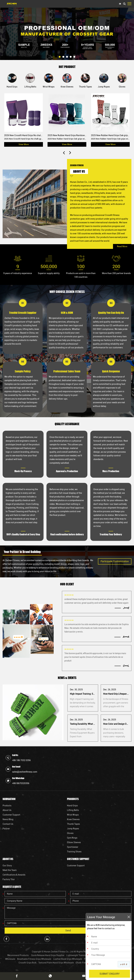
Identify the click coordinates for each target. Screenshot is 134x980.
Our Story (7, 866)
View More (24, 144)
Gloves (70, 833)
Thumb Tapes (73, 824)
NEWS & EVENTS (67, 678)
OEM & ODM (67, 313)
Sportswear (73, 847)
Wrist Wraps (73, 815)
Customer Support (11, 815)
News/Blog (8, 819)
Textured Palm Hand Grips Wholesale (56, 963)
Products (7, 806)
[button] (60, 57)
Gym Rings (72, 838)
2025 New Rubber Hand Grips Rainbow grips (69, 135)
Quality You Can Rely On (111, 313)
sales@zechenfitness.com (25, 772)
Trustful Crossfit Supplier (23, 313)
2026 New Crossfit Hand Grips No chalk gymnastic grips (31, 135)
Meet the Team (10, 870)
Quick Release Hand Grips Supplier (48, 955)
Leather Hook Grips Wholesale (68, 959)
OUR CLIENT (67, 584)
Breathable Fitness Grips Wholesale (34, 959)
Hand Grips (72, 806)
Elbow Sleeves (74, 842)
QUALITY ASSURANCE (67, 424)
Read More (122, 246)
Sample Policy (23, 371)
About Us (7, 810)
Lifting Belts (73, 810)
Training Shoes (74, 852)
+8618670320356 (21, 783)
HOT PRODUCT (67, 67)
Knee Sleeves (73, 819)
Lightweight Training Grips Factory (83, 955)
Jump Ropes (73, 829)
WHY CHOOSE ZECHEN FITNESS (67, 292)
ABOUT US (79, 171)
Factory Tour (9, 879)
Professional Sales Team (67, 371)
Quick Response (111, 371)
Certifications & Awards (14, 875)
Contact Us (8, 824)
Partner (6, 829)
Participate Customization (115, 561)
